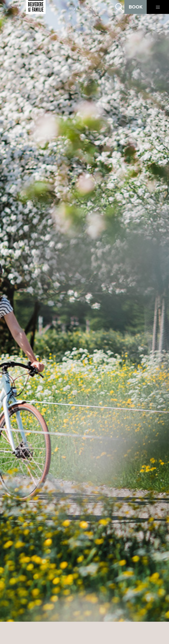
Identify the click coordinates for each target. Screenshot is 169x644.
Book (136, 7)
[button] (13, 311)
